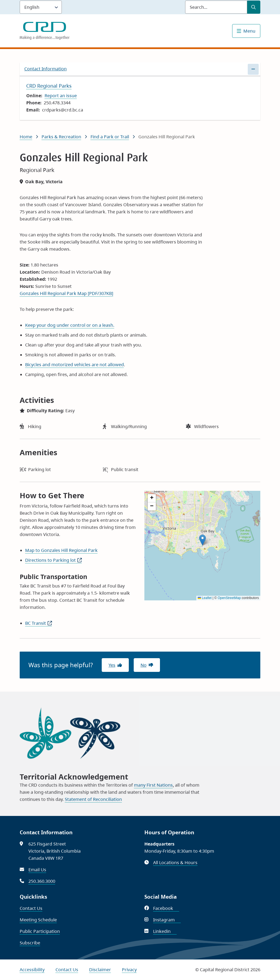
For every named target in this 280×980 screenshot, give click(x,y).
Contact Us (31, 908)
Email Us (37, 870)
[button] (202, 540)
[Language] (41, 7)
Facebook (166, 908)
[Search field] (216, 7)
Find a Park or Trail (110, 137)
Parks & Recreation (61, 137)
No (144, 665)
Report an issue (61, 96)
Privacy (129, 970)
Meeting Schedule (38, 920)
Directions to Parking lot (53, 560)
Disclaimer (100, 970)
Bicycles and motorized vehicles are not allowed (75, 365)
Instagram (167, 920)
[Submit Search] (254, 7)
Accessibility (32, 970)
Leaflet (205, 598)
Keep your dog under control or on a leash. (70, 325)
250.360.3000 (42, 881)
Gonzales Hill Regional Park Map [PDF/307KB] (66, 293)
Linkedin (165, 931)
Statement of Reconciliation (93, 799)
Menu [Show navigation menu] (249, 31)
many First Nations (153, 785)
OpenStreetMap (229, 598)
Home (26, 137)
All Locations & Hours (175, 862)
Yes (112, 665)
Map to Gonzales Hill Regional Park (61, 550)
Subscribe (30, 943)
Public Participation (40, 931)
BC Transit (39, 623)
